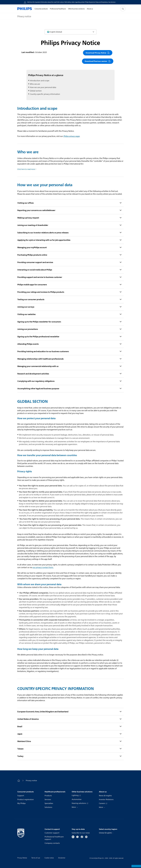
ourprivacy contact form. (43, 567)
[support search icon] (123, 9)
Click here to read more (26, 169)
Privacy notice (31, 781)
